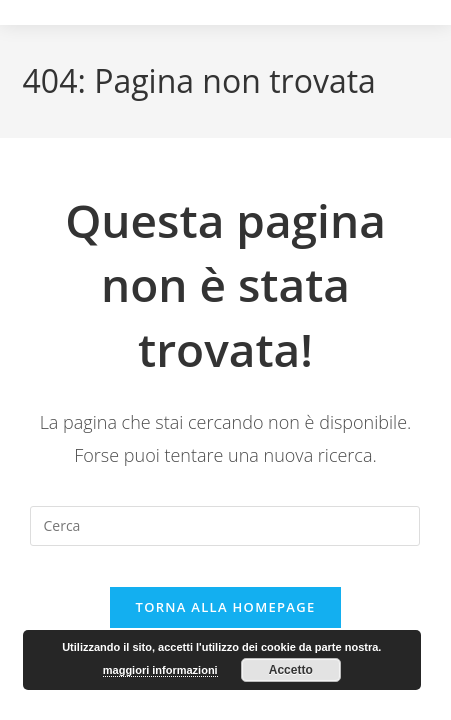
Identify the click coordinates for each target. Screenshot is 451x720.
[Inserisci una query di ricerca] (225, 526)
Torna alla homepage (226, 607)
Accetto (291, 670)
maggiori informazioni (160, 670)
